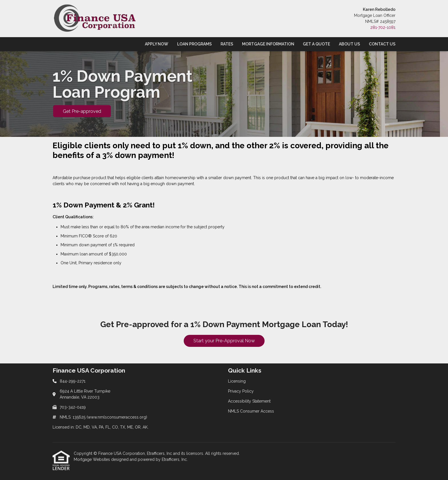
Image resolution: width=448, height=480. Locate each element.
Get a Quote (316, 44)
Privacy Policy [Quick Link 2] (241, 391)
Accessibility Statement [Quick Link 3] (249, 401)
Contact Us (382, 44)
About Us (349, 44)
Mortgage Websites (92, 459)
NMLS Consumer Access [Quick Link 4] (251, 411)
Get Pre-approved (82, 111)
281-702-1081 (383, 27)
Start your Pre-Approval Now (224, 341)
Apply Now (157, 44)
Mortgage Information (268, 44)
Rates (227, 44)
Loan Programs (194, 44)
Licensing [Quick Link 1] (237, 381)
